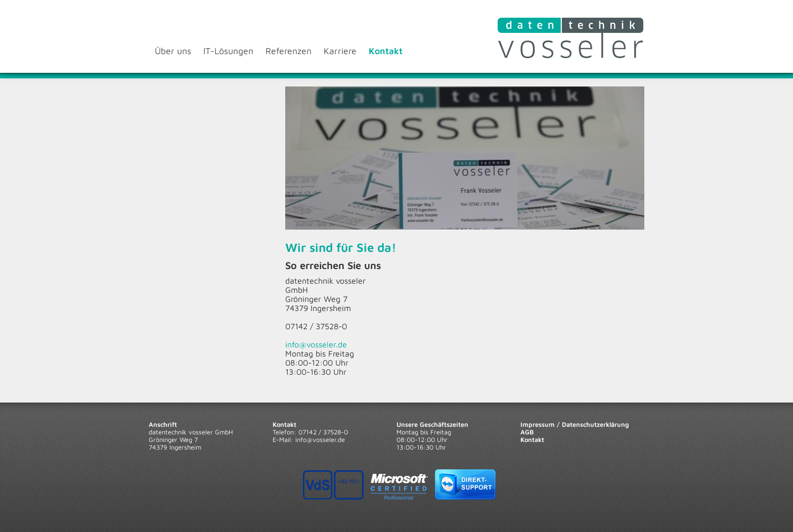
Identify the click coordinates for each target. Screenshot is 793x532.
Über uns (173, 51)
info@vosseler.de (316, 344)
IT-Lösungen (228, 51)
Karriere (340, 51)
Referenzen (289, 51)
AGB (527, 432)
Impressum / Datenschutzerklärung (575, 425)
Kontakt (386, 51)
